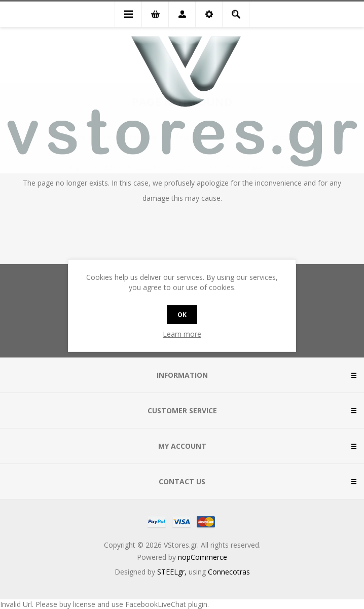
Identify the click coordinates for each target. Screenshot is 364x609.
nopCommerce (203, 557)
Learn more (182, 334)
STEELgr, (173, 572)
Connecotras (229, 572)
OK (182, 315)
